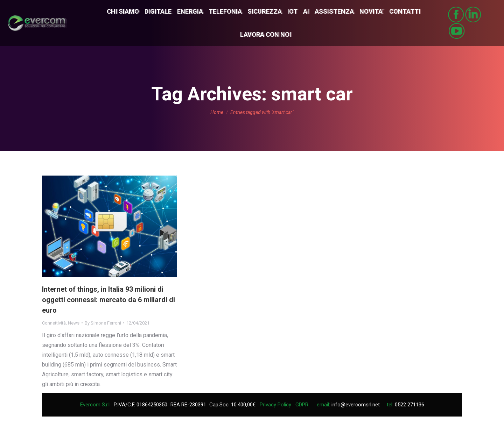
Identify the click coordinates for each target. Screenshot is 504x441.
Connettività (54, 323)
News (74, 323)
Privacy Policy (275, 405)
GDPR (302, 405)
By (103, 323)
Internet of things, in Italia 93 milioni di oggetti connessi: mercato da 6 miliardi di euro (108, 300)
